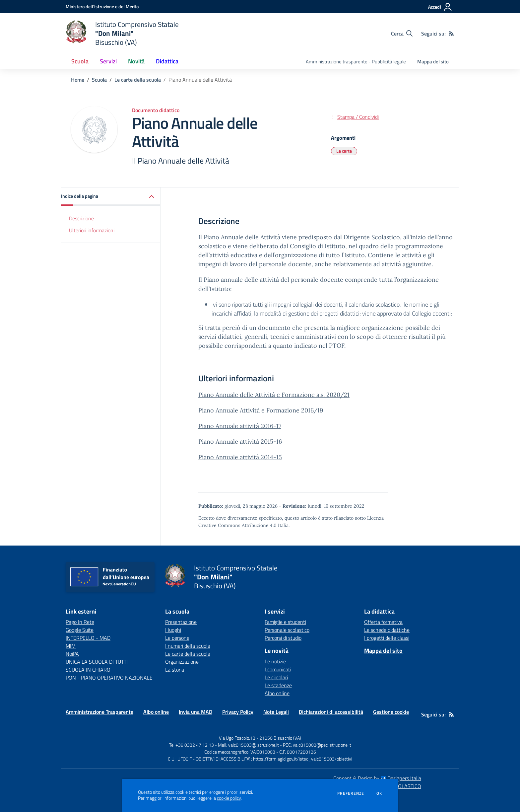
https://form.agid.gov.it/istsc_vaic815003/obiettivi (303, 759)
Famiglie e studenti (285, 622)
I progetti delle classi (387, 638)
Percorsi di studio (283, 638)
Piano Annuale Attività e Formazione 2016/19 (261, 410)
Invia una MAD (195, 712)
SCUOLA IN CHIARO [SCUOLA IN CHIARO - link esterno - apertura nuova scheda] (88, 670)
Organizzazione (182, 662)
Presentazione (181, 622)
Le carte (344, 151)
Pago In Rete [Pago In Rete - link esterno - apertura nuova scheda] (80, 622)
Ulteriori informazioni (92, 230)
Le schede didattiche (387, 630)
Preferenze (351, 793)
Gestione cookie (391, 712)
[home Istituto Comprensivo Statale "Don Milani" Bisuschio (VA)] (122, 33)
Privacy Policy (238, 712)
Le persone (177, 638)
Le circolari (276, 677)
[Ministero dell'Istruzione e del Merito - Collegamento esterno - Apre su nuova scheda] (102, 6)
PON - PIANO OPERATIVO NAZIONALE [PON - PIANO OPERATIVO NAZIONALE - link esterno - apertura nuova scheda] (109, 678)
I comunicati (278, 669)
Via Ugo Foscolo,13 (237, 738)
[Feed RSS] (451, 34)
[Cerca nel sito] (402, 34)
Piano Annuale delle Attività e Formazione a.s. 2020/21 (274, 395)
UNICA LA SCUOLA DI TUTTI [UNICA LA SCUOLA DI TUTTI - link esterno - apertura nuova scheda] (97, 662)
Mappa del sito (433, 62)
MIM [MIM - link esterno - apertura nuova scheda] (71, 646)
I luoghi (173, 630)
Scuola (99, 80)
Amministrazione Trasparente (99, 712)
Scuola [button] (80, 61)
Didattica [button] (167, 61)
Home (78, 80)
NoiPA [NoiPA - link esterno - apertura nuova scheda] (72, 654)
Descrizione (81, 218)
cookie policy (229, 798)
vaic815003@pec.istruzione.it (322, 745)
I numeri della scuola (188, 646)
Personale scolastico (287, 630)
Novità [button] (136, 61)
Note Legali (276, 712)
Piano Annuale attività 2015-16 (240, 442)
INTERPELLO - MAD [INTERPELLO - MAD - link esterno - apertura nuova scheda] (88, 638)
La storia (175, 670)
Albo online (277, 693)
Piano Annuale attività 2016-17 (240, 426)
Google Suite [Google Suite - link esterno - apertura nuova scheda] (80, 630)
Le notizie (275, 661)
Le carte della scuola (138, 80)
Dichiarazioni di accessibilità (331, 712)
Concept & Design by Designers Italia (377, 778)
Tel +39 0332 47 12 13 (192, 745)
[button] (111, 197)
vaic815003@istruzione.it (254, 745)
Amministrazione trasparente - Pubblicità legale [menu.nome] (356, 62)
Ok (379, 793)
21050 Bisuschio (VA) (280, 738)
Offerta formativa (383, 622)
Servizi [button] (108, 61)
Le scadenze (278, 685)
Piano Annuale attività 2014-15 (240, 457)
